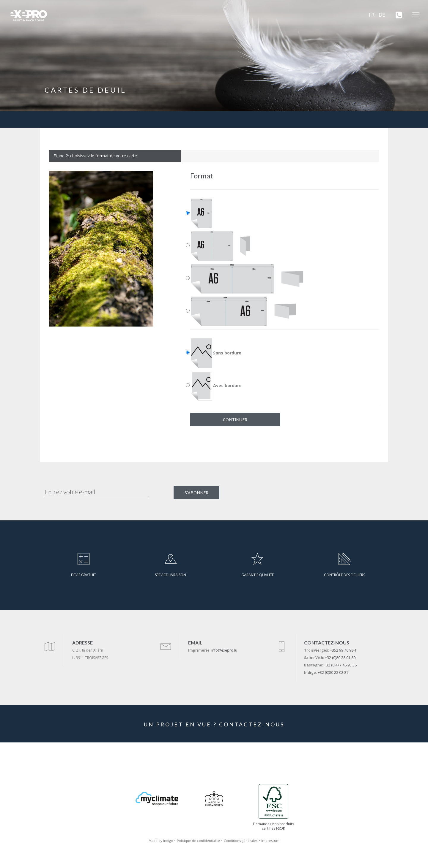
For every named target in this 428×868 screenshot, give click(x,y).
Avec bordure (216, 386)
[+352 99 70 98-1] (397, 15)
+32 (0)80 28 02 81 (333, 673)
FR (372, 15)
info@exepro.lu (224, 650)
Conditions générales (241, 841)
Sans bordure (216, 353)
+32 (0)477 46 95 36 (340, 665)
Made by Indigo (161, 841)
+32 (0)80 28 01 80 (340, 658)
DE (382, 15)
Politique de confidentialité (198, 841)
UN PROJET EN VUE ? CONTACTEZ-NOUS (214, 724)
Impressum (270, 841)
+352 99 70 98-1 (343, 650)
